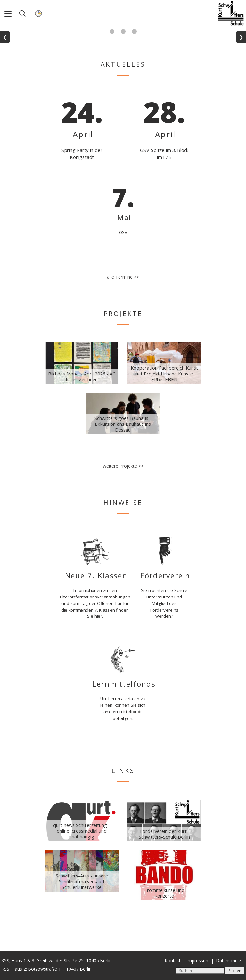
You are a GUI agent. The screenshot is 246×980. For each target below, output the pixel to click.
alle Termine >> (123, 277)
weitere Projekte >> (123, 466)
